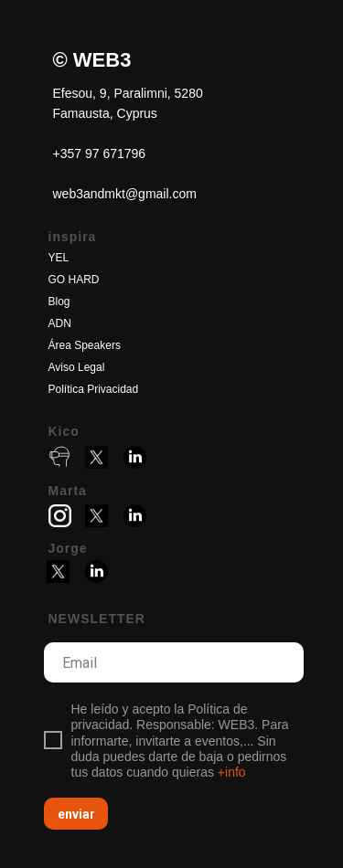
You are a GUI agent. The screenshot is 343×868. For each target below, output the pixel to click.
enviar (76, 814)
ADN (60, 323)
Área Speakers (85, 345)
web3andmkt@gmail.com (125, 194)
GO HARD (74, 280)
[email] (174, 662)
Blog (59, 302)
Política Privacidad (94, 389)
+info (232, 772)
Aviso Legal (77, 367)
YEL (59, 258)
